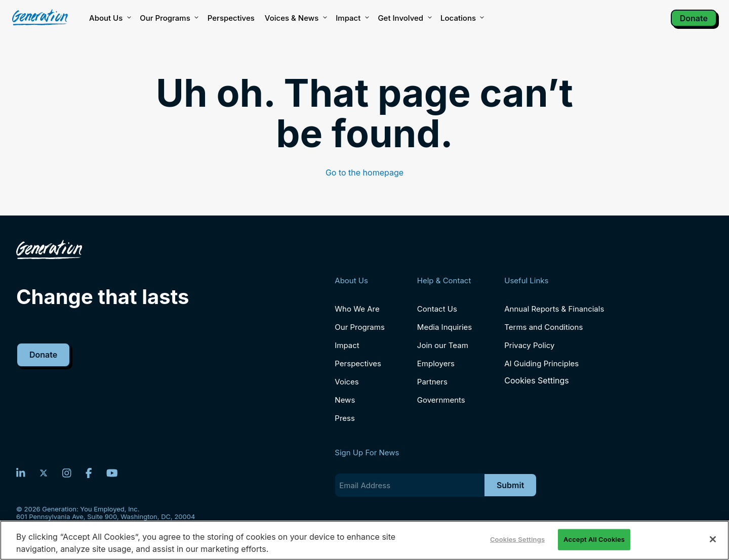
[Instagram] (67, 473)
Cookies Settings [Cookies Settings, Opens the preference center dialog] (517, 539)
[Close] (713, 539)
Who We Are (357, 309)
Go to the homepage (364, 173)
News (345, 400)
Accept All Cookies (594, 539)
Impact (352, 18)
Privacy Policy (529, 345)
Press (345, 418)
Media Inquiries (444, 327)
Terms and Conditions (543, 327)
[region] (364, 540)
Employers (436, 363)
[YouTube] (112, 473)
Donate (694, 18)
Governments (441, 400)
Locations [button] (462, 18)
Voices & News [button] (295, 18)
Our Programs (360, 327)
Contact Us (437, 309)
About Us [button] (109, 18)
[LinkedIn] (21, 473)
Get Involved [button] (404, 18)
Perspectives (231, 18)
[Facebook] (89, 473)
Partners (432, 382)
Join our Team (443, 345)
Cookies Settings (536, 381)
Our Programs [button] (168, 18)
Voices (347, 382)
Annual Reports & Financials (554, 309)
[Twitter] (44, 473)
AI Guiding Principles (541, 363)
